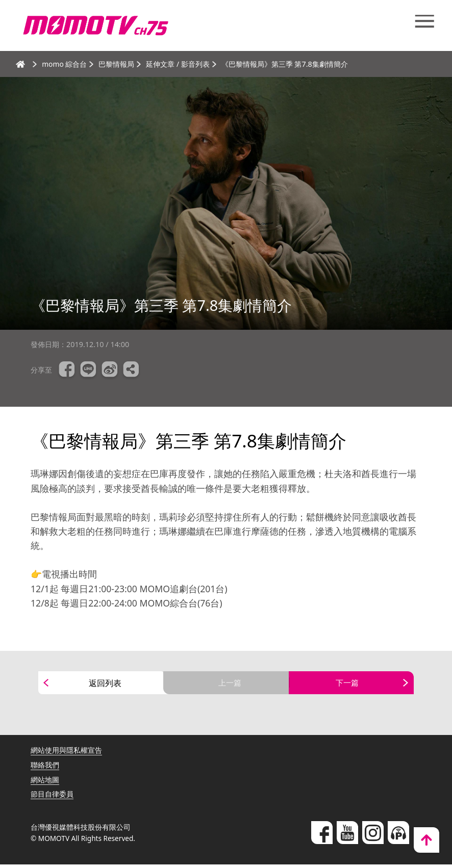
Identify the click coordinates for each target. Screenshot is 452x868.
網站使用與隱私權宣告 (66, 754)
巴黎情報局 (117, 64)
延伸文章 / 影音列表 (179, 64)
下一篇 (347, 685)
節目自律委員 (52, 797)
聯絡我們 (45, 768)
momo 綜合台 (65, 64)
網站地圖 (45, 783)
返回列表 (105, 685)
